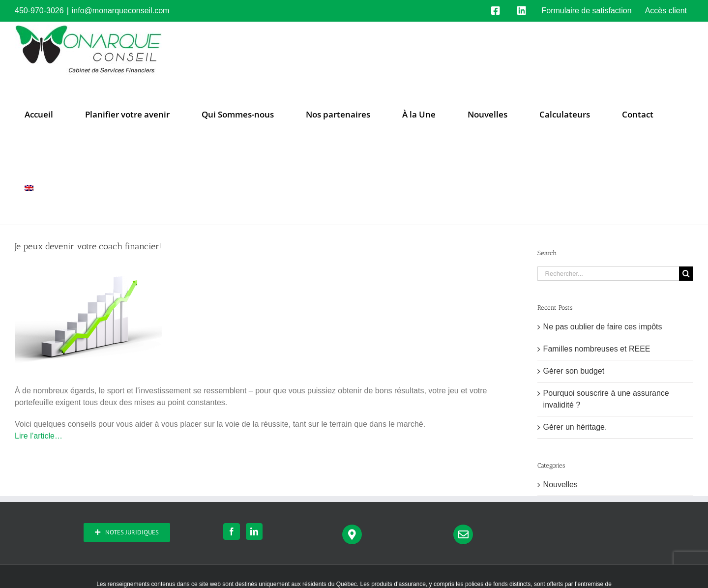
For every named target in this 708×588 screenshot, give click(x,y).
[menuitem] (29, 188)
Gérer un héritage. (575, 427)
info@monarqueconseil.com (121, 11)
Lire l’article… (39, 436)
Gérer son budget (574, 371)
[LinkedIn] (254, 531)
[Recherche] (686, 274)
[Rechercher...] (608, 274)
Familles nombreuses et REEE (597, 349)
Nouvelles (560, 485)
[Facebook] (232, 531)
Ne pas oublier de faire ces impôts (603, 327)
